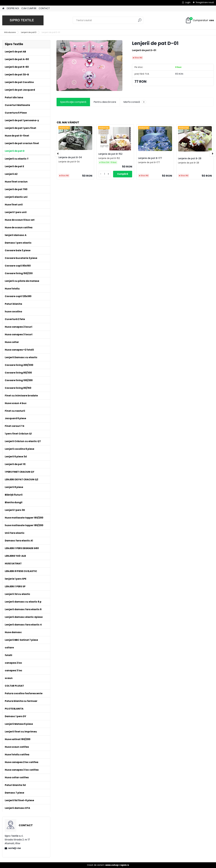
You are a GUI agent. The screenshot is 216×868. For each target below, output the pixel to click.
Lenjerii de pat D (29, 32)
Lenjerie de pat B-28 (190, 158)
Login (188, 2)
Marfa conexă (135, 102)
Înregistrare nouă (205, 2)
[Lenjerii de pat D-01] (89, 66)
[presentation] (58, 154)
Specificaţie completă (73, 102)
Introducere (10, 32)
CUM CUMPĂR (29, 8)
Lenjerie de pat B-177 (150, 158)
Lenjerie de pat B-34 (70, 157)
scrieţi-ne (14, 848)
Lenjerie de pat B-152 (110, 154)
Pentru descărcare (105, 102)
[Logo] (23, 20)
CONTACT (44, 8)
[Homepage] (3, 8)
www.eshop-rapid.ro (117, 865)
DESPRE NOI (13, 8)
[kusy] (105, 174)
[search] (140, 21)
